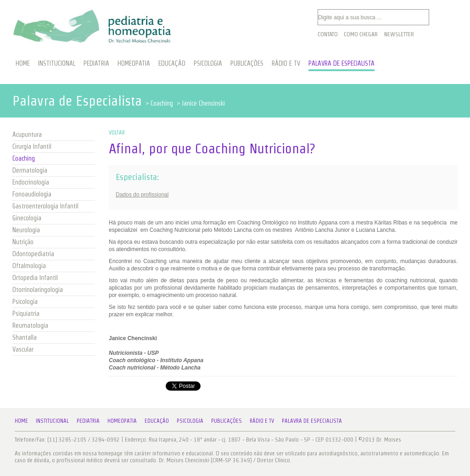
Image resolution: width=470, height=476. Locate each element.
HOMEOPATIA (134, 63)
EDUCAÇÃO (172, 63)
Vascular (23, 349)
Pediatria (88, 421)
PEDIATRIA (96, 63)
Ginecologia (27, 218)
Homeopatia (122, 421)
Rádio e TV (262, 421)
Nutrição (23, 242)
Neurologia (26, 230)
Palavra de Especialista (312, 421)
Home (21, 421)
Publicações (227, 421)
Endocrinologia (31, 182)
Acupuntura (27, 134)
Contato (328, 34)
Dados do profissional (142, 195)
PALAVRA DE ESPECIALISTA (341, 63)
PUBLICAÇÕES (247, 63)
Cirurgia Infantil (32, 146)
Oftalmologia (29, 266)
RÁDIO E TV (286, 63)
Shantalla (25, 337)
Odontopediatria (33, 254)
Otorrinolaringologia (38, 290)
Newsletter (399, 34)
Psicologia (25, 302)
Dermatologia (30, 170)
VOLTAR (117, 132)
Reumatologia (30, 325)
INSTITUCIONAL (57, 63)
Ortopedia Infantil (35, 278)
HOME (23, 63)
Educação (157, 421)
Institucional (52, 421)
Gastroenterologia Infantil (45, 206)
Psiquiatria (26, 314)
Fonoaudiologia (32, 194)
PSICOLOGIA (208, 63)
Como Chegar (361, 34)
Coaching (24, 158)
